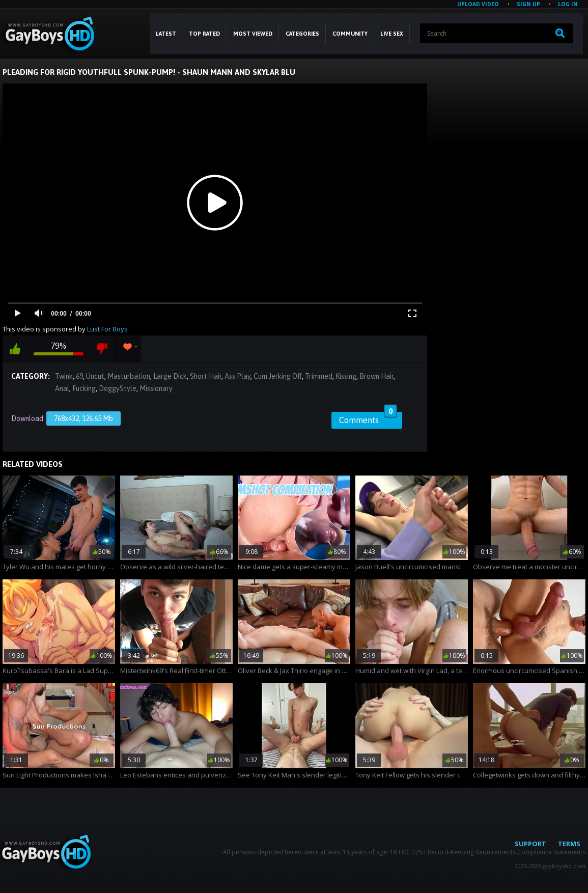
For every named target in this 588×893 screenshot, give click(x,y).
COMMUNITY (350, 34)
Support (530, 844)
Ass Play (237, 376)
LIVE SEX (392, 34)
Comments (368, 418)
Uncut (95, 376)
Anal (62, 388)
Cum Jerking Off (278, 376)
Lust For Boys (107, 329)
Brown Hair (376, 376)
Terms (569, 844)
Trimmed (319, 376)
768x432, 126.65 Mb (83, 418)
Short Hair (206, 376)
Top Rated (204, 34)
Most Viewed (253, 34)
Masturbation (129, 376)
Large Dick (170, 376)
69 (79, 376)
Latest (166, 34)
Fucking (84, 388)
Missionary (156, 388)
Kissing (346, 376)
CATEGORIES (302, 34)
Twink (64, 376)
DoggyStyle (118, 388)
